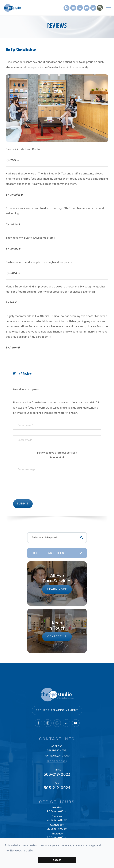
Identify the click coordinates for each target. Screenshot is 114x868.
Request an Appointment (57, 715)
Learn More (57, 589)
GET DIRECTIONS (57, 762)
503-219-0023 (57, 776)
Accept (57, 860)
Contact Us (57, 637)
